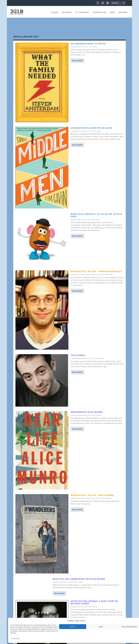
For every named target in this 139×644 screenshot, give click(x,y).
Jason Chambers (82, 131)
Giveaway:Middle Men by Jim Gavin (91, 128)
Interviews (67, 11)
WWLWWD (123, 11)
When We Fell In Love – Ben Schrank (92, 495)
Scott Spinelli (81, 358)
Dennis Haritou (82, 219)
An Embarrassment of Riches (88, 43)
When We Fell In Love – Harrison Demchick (96, 271)
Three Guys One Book (84, 274)
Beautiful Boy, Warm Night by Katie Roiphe (79, 579)
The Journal (78, 355)
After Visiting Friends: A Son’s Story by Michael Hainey (94, 602)
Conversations (99, 11)
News (95, 47)
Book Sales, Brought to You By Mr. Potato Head (96, 215)
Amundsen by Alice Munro (87, 412)
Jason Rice (80, 47)
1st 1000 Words (82, 11)
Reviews (55, 11)
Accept (73, 627)
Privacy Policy (15, 638)
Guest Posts (104, 274)
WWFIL (113, 11)
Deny (101, 627)
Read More (77, 60)
